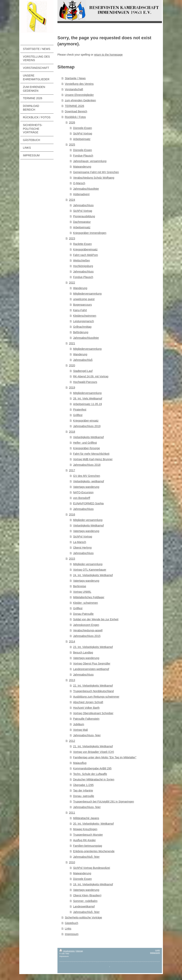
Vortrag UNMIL (82, 592)
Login (158, 950)
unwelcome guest (84, 299)
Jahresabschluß (83, 360)
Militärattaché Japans (86, 818)
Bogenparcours (83, 305)
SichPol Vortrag (83, 133)
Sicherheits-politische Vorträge (84, 917)
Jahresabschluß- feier (86, 857)
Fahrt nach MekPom (86, 255)
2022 (72, 283)
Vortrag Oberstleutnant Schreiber (93, 713)
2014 (72, 641)
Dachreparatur (82, 222)
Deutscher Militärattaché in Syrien (94, 779)
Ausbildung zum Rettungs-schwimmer (96, 697)
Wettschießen (82, 260)
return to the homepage (108, 55)
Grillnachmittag (82, 327)
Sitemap (79, 951)
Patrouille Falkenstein (86, 719)
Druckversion (67, 951)
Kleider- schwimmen (86, 603)
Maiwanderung (82, 167)
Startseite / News (75, 78)
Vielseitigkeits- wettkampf (89, 481)
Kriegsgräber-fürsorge (87, 448)
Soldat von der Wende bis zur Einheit (96, 619)
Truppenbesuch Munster (88, 835)
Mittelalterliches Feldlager (89, 597)
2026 (72, 122)
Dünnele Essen (83, 879)
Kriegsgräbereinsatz (85, 249)
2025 (72, 145)
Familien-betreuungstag (88, 846)
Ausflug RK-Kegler (85, 840)
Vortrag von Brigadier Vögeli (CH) (94, 752)
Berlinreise (80, 586)
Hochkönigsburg (83, 266)
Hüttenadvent (81, 194)
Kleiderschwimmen (85, 316)
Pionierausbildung (84, 216)
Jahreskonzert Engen (86, 625)
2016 (72, 514)
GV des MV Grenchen (87, 476)
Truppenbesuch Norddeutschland (94, 691)
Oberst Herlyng (82, 548)
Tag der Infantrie (83, 791)
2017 (72, 470)
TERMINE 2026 (75, 106)
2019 (72, 387)
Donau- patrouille (84, 796)
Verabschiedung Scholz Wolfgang (94, 178)
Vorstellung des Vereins (79, 84)
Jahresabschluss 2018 (87, 465)
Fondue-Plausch (83, 156)
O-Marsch (79, 183)
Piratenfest (80, 410)
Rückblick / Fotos (75, 117)
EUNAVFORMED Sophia (88, 503)
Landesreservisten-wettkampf (91, 669)
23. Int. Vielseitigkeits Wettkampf (93, 647)
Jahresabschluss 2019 (87, 426)
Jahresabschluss (83, 205)
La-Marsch (80, 542)
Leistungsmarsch (84, 321)
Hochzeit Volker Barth (86, 708)
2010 (72, 862)
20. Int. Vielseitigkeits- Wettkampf (93, 824)
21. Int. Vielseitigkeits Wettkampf (93, 746)
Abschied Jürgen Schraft (88, 702)
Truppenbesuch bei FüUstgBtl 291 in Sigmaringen (104, 802)
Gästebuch (72, 923)
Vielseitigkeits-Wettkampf (89, 437)
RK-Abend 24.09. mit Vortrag (91, 376)
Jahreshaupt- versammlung (90, 161)
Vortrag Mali (81, 730)
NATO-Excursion (83, 492)
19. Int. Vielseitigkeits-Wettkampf (93, 884)
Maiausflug (80, 763)
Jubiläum (79, 724)
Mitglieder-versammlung (88, 520)
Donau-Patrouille (83, 614)
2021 (72, 343)
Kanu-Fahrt (80, 310)
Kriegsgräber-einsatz (86, 421)
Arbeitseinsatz (82, 139)
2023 (72, 238)
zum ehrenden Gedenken (80, 100)
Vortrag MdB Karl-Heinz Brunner (93, 459)
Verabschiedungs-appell (88, 630)
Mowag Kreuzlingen (85, 829)
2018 (72, 432)
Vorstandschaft (74, 89)
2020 (72, 365)
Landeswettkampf (84, 906)
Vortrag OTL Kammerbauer (90, 570)
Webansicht (155, 953)
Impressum (72, 934)
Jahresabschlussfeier (86, 189)
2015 (72, 559)
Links (68, 929)
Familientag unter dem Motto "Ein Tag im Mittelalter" (105, 757)
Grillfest (78, 415)
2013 (72, 680)
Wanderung (80, 288)
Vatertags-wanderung (86, 487)
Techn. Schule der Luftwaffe (90, 774)
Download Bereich (76, 111)
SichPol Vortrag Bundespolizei (92, 868)
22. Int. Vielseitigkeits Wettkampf (93, 686)
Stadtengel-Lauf (83, 371)
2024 (72, 200)
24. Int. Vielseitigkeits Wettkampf (93, 575)
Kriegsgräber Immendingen (90, 233)
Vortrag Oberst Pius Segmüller (92, 664)
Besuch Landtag (83, 652)
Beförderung (81, 332)
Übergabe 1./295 (83, 785)
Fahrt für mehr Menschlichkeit (91, 454)
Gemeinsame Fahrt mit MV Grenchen (96, 172)
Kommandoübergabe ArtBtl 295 (92, 768)
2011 (72, 813)
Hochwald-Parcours (85, 382)
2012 (72, 741)
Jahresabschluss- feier (87, 735)
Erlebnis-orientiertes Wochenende (94, 851)
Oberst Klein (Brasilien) (87, 895)
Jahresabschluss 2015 (87, 636)
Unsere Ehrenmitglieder (79, 95)
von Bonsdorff (82, 498)
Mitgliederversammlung (87, 294)
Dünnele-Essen (83, 128)
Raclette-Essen (83, 244)
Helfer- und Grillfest (85, 443)
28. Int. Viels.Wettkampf (88, 399)
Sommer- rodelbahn (85, 901)
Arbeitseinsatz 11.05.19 (88, 404)
